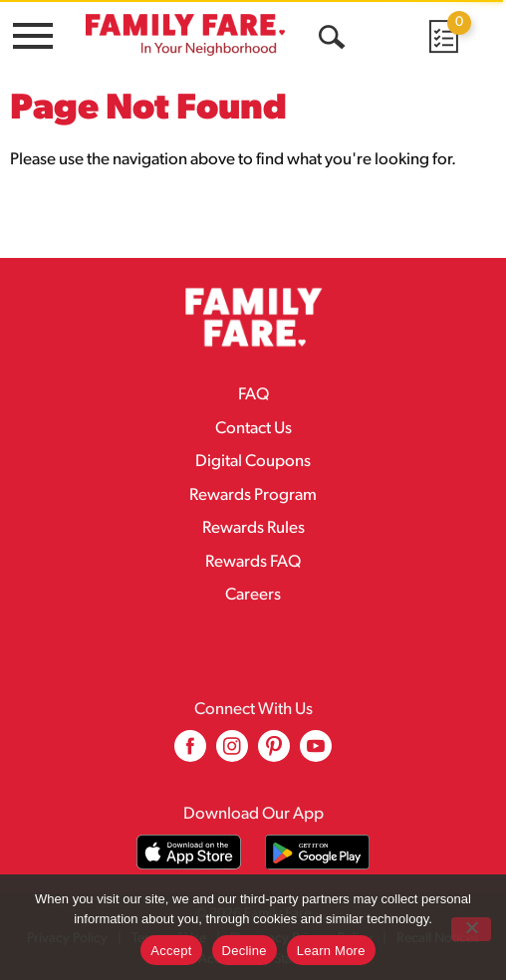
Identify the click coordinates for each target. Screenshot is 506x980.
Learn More (331, 951)
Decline (245, 951)
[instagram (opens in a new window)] (232, 753)
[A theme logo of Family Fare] (185, 34)
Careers (253, 595)
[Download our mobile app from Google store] (317, 852)
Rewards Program (253, 495)
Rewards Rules (253, 528)
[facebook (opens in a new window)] (190, 753)
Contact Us (253, 429)
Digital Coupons (253, 462)
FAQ (253, 395)
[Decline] (471, 929)
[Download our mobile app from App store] (189, 852)
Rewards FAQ (253, 562)
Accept (171, 951)
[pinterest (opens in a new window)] (274, 753)
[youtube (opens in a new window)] (316, 753)
